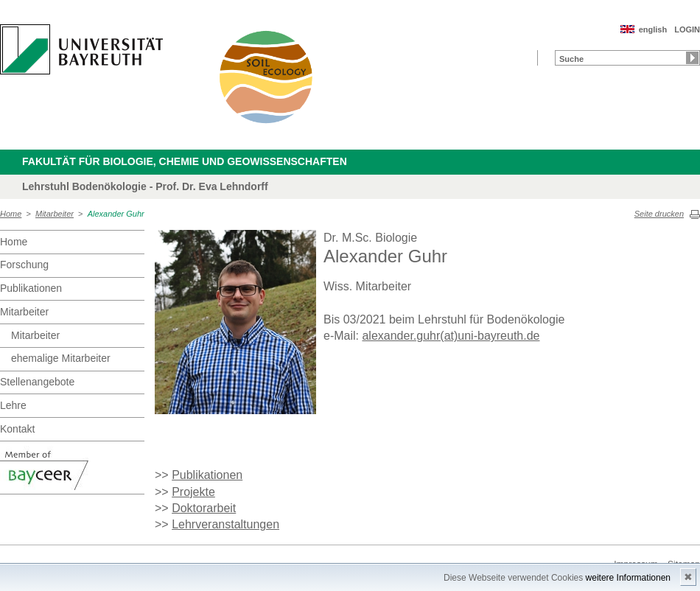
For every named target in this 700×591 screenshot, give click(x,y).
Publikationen (31, 288)
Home (11, 214)
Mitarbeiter (55, 214)
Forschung (24, 265)
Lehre (13, 405)
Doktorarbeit (204, 508)
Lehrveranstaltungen (225, 524)
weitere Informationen (628, 578)
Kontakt (17, 429)
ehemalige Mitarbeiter (61, 358)
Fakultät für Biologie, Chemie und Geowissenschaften (185, 161)
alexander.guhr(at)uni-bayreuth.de (451, 336)
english (653, 29)
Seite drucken (659, 214)
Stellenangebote (37, 382)
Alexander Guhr (116, 214)
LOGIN (687, 29)
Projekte (193, 492)
